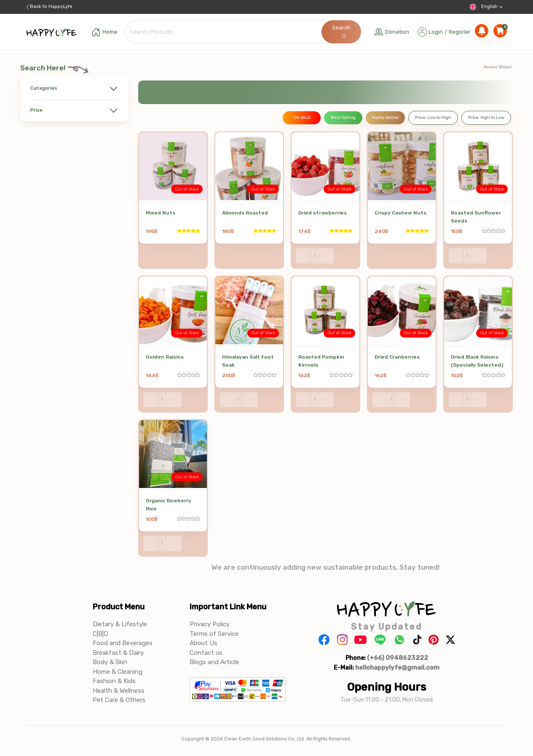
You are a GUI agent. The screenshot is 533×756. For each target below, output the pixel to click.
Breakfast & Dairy (118, 653)
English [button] (486, 7)
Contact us (206, 653)
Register (460, 32)
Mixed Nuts (161, 213)
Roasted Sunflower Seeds (476, 217)
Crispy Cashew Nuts (400, 213)
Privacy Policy (210, 624)
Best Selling (343, 118)
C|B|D (100, 634)
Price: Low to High (433, 118)
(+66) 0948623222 (398, 658)
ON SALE (302, 118)
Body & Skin (110, 662)
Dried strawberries (323, 213)
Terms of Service (214, 634)
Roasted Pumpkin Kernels (321, 361)
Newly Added (385, 118)
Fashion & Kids (114, 681)
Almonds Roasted (245, 213)
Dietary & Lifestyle (120, 624)
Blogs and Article (214, 662)
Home (490, 67)
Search (341, 31)
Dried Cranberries (397, 357)
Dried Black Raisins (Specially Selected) (477, 361)
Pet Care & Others (119, 700)
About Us (204, 643)
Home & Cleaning (118, 672)
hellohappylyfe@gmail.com (397, 668)
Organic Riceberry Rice (169, 505)
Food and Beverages (123, 643)
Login (436, 32)
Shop (504, 67)
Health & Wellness (119, 691)
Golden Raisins (165, 357)
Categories (44, 88)
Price (36, 110)
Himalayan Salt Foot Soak (248, 361)
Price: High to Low (486, 118)
